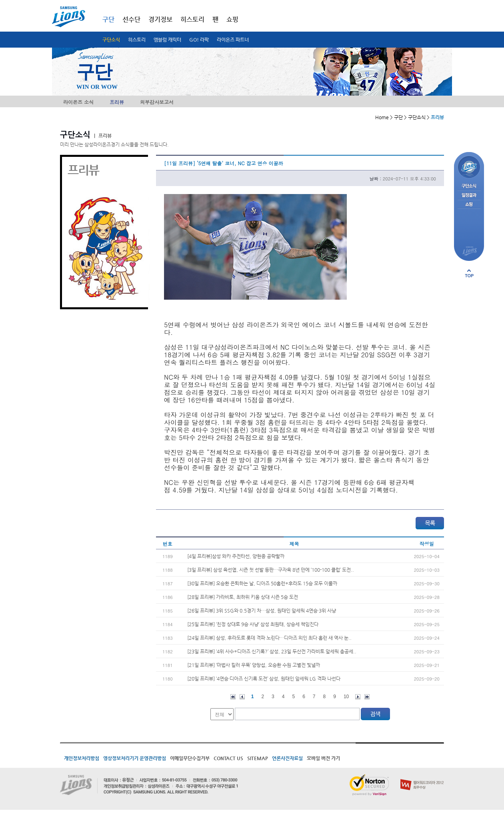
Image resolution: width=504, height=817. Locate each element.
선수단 (131, 19)
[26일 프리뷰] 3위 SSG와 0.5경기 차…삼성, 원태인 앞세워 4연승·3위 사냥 (262, 611)
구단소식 (111, 40)
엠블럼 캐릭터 (167, 40)
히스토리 (137, 40)
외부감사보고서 (157, 102)
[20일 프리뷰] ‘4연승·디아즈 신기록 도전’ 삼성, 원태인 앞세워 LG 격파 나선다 (264, 679)
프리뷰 (117, 102)
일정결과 (469, 195)
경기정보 (160, 19)
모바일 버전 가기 (323, 758)
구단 (108, 19)
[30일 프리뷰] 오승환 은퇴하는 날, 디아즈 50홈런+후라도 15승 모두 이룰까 (262, 583)
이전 (242, 697)
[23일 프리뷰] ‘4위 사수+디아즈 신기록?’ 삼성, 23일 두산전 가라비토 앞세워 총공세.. (272, 651)
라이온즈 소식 (78, 102)
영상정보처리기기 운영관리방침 (135, 758)
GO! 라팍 (199, 40)
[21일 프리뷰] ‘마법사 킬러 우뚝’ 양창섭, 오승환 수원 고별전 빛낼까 (254, 665)
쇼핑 (232, 19)
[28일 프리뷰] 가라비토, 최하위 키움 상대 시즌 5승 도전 (243, 597)
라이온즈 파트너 (233, 40)
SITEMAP (258, 758)
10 (346, 697)
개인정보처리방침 (82, 758)
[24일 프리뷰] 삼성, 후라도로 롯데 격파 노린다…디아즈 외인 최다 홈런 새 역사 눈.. (269, 638)
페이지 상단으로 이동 (469, 273)
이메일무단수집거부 (190, 758)
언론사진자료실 (287, 758)
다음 (358, 697)
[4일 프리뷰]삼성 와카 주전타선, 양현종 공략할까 (236, 556)
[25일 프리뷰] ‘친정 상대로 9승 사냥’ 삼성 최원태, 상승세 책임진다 (253, 624)
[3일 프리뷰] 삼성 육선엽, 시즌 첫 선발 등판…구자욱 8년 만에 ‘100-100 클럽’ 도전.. (271, 570)
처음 (233, 697)
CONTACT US (228, 758)
